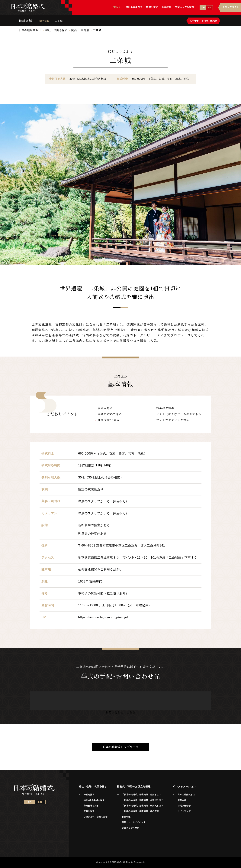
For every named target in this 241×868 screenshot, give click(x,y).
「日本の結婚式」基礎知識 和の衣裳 (140, 811)
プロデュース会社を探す (96, 817)
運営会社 (182, 800)
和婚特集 (126, 817)
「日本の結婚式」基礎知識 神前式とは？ (142, 800)
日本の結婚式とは (186, 795)
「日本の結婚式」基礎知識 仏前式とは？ (142, 806)
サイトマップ (184, 811)
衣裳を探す (89, 811)
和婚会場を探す (91, 806)
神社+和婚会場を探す (94, 800)
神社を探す (89, 795)
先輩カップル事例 (130, 828)
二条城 (59, 21)
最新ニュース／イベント (134, 822)
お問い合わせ (184, 806)
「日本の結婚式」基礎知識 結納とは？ (141, 795)
